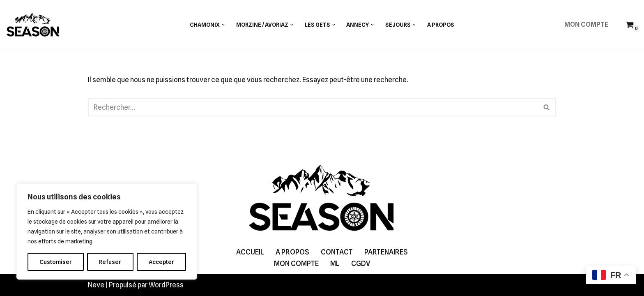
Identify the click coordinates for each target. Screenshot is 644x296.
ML (335, 264)
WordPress (166, 285)
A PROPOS (441, 25)
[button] (223, 25)
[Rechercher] (313, 107)
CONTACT (337, 252)
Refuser (110, 262)
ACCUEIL (250, 252)
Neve (96, 285)
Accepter (161, 262)
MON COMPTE (586, 24)
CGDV (361, 264)
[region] (107, 231)
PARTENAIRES (386, 252)
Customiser (56, 262)
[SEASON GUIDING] (33, 25)
